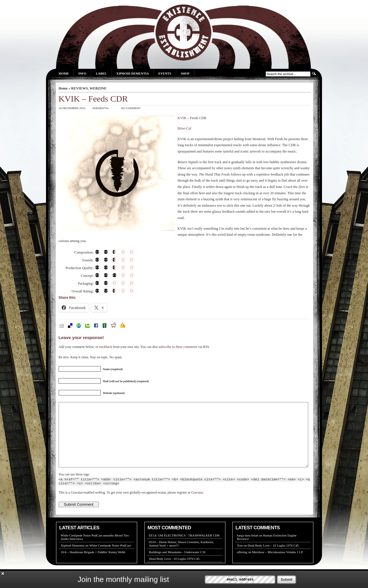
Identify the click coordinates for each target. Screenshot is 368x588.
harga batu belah (248, 548)
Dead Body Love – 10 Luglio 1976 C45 (273, 558)
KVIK (182, 118)
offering (242, 565)
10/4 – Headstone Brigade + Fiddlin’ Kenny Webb (93, 565)
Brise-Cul (185, 128)
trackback (106, 347)
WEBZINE (98, 88)
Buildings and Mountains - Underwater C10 (177, 565)
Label (101, 73)
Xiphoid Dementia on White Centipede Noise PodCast (96, 558)
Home (64, 73)
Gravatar (197, 506)
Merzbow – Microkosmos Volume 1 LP (278, 565)
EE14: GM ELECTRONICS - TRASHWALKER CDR (184, 548)
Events (165, 73)
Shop (185, 73)
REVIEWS (79, 88)
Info (82, 73)
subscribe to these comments (178, 347)
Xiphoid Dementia (132, 73)
